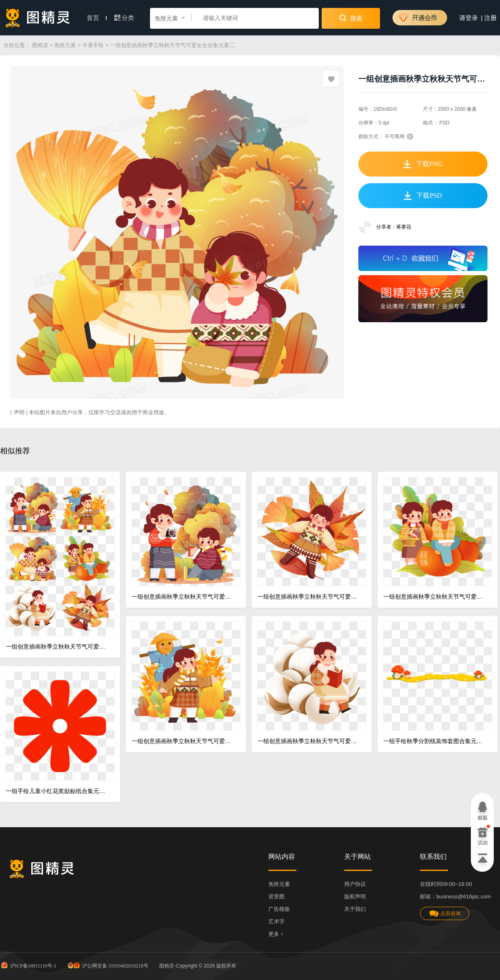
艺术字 (276, 922)
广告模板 (279, 909)
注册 (490, 18)
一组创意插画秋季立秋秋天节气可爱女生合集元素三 (434, 597)
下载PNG (423, 164)
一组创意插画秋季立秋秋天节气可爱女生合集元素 (57, 647)
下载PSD (423, 196)
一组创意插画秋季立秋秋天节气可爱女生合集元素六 (309, 597)
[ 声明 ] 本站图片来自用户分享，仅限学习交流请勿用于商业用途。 (90, 412)
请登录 (469, 18)
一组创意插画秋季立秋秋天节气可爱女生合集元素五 (309, 741)
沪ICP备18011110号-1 (28, 965)
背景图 (276, 897)
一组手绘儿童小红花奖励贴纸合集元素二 (57, 791)
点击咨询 (445, 914)
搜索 (351, 18)
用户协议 (355, 884)
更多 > (276, 934)
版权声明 (355, 897)
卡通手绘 (93, 45)
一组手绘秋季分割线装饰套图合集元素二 (434, 741)
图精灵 (40, 45)
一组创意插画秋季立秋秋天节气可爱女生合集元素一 (183, 597)
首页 (97, 18)
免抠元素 (65, 45)
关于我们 (355, 909)
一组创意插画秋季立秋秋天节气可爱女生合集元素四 (183, 741)
